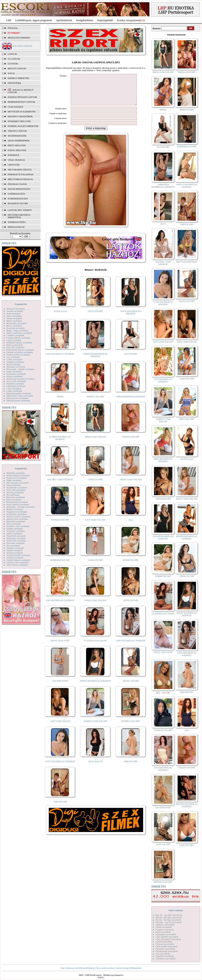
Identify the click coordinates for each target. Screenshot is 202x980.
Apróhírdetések (64, 20)
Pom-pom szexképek (16, 497)
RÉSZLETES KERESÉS (19, 38)
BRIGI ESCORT (187, 419)
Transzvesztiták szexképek (18, 555)
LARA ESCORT (96, 566)
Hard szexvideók (163, 932)
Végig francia (16, 160)
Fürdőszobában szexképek (18, 355)
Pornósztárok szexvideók (167, 951)
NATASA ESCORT (131, 443)
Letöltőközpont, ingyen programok (34, 20)
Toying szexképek (15, 553)
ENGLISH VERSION (22, 46)
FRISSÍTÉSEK (14, 83)
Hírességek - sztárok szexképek (20, 369)
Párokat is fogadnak (21, 174)
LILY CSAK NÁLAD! (95, 526)
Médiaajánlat (135, 968)
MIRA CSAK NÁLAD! (95, 443)
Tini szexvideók (163, 954)
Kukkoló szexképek (15, 384)
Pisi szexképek (13, 495)
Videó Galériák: (176, 910)
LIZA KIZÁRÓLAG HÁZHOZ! (60, 360)
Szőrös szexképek (14, 533)
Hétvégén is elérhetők (22, 112)
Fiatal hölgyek (17, 150)
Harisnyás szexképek (16, 367)
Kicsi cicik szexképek (16, 381)
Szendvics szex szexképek (18, 526)
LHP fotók (14, 165)
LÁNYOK (12, 54)
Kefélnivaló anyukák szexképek (21, 379)
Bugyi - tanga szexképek (17, 330)
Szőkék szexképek (15, 529)
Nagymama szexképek (16, 478)
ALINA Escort (60, 317)
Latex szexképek (14, 388)
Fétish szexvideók (164, 927)
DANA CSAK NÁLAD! (95, 606)
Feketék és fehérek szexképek (20, 352)
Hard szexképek (14, 364)
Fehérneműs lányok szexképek (20, 350)
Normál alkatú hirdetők (23, 126)
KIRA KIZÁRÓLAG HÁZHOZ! (131, 403)
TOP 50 (11, 73)
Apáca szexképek (14, 316)
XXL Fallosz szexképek (17, 565)
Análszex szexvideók (165, 925)
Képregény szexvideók (166, 934)
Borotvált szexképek (16, 328)
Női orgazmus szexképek (18, 483)
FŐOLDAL (13, 28)
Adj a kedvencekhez (105, 968)
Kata (131, 526)
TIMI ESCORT (60, 808)
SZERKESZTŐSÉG (17, 222)
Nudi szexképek (14, 485)
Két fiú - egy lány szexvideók (169, 917)
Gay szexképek (13, 357)
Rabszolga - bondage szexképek (21, 507)
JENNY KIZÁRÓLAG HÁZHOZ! (95, 687)
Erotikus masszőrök (20, 116)
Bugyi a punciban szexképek (19, 333)
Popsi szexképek (14, 500)
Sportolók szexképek (16, 521)
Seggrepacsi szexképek (17, 512)
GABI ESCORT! (187, 845)
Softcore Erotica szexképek (19, 516)
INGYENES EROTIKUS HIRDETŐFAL (19, 216)
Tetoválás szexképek (16, 543)
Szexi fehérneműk (19, 141)
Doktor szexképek (15, 345)
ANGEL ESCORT (131, 687)
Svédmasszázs (16, 194)
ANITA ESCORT (131, 606)
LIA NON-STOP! (60, 687)
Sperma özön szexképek (17, 519)
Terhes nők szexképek (16, 541)
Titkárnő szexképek (15, 548)
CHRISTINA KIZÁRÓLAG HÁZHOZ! (95, 361)
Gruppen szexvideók (165, 929)
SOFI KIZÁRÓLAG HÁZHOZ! (60, 606)
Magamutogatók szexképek (19, 393)
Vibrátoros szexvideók (166, 958)
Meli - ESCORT (163, 693)
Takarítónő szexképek (16, 536)
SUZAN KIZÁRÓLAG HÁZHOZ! (131, 318)
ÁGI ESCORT (131, 360)
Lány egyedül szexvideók (167, 937)
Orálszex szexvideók (165, 944)
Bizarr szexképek (14, 326)
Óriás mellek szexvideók (167, 946)
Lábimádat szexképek (16, 386)
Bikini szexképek (14, 321)
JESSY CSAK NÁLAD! (131, 485)
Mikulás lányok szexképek (18, 400)
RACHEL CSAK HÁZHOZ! (60, 485)
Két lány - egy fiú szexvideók (169, 922)
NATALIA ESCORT (60, 526)
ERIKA (60, 403)
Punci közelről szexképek (18, 504)
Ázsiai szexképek (14, 318)
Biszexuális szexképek (16, 323)
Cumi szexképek (14, 340)
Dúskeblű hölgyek (19, 121)
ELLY (163, 224)
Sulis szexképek (14, 524)
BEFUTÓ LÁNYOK (17, 68)
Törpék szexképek (15, 550)
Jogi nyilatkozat (68, 968)
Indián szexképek (14, 372)
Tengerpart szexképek (16, 538)
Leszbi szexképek (14, 391)
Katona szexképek (15, 376)
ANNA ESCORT (187, 576)
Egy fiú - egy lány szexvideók (169, 915)
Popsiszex (13, 155)
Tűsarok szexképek (15, 558)
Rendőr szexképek (15, 509)
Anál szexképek (14, 314)
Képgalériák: (21, 304)
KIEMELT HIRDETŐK (18, 78)
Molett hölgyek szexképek (18, 475)
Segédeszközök (17, 136)
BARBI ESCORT (131, 566)
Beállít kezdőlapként (86, 968)
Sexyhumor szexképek (16, 514)
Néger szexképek (14, 480)
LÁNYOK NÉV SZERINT (20, 210)
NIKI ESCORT (131, 767)
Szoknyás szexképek (16, 531)
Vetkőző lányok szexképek (18, 560)
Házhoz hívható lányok (22, 97)
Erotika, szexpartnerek (129, 20)
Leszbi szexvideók (164, 942)
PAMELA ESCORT (96, 403)
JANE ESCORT (95, 485)
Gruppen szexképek (15, 362)
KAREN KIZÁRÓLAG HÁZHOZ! (60, 444)
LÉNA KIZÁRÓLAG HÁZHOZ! (131, 647)
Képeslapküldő (105, 20)
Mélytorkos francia (20, 179)
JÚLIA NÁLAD (95, 767)
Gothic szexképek (14, 359)
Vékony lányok (17, 131)
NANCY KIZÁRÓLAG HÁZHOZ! (187, 186)
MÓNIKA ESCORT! (131, 727)
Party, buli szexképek (16, 490)
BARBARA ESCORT (60, 566)
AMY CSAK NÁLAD (60, 727)
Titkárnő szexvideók (165, 956)
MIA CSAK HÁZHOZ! (187, 262)
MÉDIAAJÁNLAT (16, 227)
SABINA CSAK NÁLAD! (95, 727)
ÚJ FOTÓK (13, 64)
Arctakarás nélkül (20, 170)
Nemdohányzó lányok (21, 102)
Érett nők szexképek (15, 347)
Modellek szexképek (16, 473)
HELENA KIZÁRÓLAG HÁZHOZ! (187, 805)
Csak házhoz (15, 107)
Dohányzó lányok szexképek (19, 343)
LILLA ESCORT (95, 317)
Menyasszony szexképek (17, 398)
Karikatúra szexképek (16, 374)
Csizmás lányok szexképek (18, 338)
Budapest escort (18, 203)
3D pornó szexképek (16, 309)
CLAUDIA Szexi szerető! (96, 647)
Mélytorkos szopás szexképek (20, 396)
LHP (9, 20)
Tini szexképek (13, 545)
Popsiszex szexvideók (165, 949)
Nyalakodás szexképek (17, 487)
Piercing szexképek (15, 492)
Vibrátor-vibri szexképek (17, 562)
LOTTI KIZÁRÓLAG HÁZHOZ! (60, 767)
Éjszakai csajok (17, 184)
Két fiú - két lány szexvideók (168, 920)
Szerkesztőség (122, 968)
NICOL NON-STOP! (60, 647)
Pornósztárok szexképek (17, 502)
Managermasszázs (19, 189)
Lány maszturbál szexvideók (168, 939)
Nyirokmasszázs (18, 199)
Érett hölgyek (17, 145)
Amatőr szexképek (15, 311)
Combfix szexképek (15, 335)
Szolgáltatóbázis (85, 20)
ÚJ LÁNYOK (14, 59)
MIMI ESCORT (187, 110)
